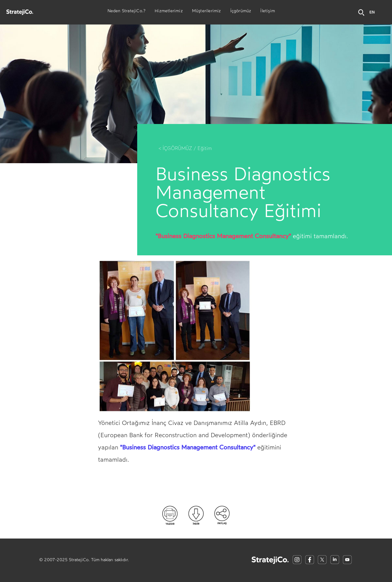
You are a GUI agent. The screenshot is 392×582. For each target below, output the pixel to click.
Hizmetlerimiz (169, 12)
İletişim (268, 12)
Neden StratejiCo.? (127, 12)
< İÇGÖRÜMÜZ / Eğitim (185, 148)
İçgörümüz (241, 12)
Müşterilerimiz (207, 12)
